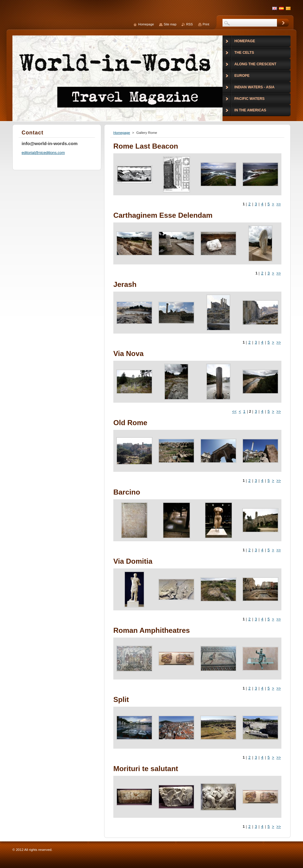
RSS (189, 24)
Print (206, 24)
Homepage (122, 133)
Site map (170, 24)
